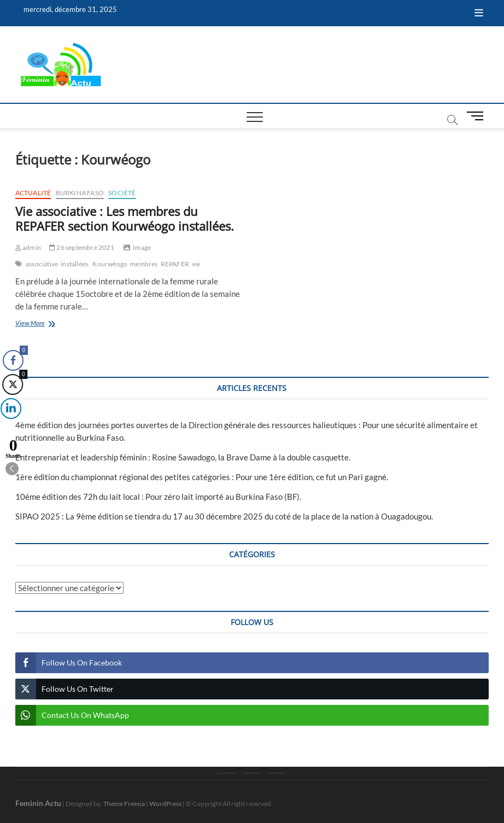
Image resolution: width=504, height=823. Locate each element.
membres (144, 264)
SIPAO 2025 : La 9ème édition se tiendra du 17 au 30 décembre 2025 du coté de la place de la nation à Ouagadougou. (224, 516)
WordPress (165, 804)
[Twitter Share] (12, 384)
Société (122, 193)
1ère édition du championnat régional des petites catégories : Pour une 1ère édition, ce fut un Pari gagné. (202, 477)
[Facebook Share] (13, 360)
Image (142, 247)
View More (46, 324)
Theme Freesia (124, 804)
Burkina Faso (80, 193)
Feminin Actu (38, 803)
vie (196, 264)
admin (28, 247)
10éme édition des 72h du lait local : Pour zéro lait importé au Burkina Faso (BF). (158, 497)
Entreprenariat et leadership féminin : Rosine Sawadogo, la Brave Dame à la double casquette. (183, 457)
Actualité (33, 193)
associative (42, 264)
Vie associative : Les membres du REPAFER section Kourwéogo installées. (125, 219)
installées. (75, 264)
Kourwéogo (110, 264)
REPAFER (175, 264)
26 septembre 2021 (82, 247)
